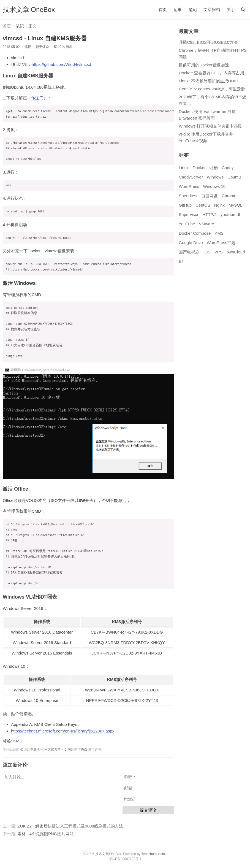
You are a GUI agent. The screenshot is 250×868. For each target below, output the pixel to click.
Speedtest (188, 196)
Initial (162, 854)
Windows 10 (214, 186)
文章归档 (212, 10)
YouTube (187, 224)
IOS (207, 252)
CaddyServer (191, 177)
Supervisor (189, 214)
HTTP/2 (210, 214)
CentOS (203, 205)
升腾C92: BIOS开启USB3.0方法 (208, 42)
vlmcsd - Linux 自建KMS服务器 (45, 38)
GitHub (185, 205)
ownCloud (236, 252)
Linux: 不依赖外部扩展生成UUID (208, 81)
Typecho (147, 854)
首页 (163, 10)
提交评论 (148, 810)
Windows (215, 177)
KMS (18, 741)
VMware (206, 224)
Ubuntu (234, 177)
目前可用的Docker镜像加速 (204, 65)
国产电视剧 (189, 252)
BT (181, 261)
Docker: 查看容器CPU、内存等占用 (211, 73)
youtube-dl (230, 214)
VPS (219, 252)
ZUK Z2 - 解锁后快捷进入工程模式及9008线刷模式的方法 (70, 826)
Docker (199, 168)
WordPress (189, 186)
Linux (184, 168)
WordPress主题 (221, 243)
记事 (178, 10)
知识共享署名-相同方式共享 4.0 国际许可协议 (54, 750)
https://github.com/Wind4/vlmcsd (61, 64)
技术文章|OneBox (29, 10)
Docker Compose (195, 233)
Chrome (229, 196)
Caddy (228, 168)
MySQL (235, 205)
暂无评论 (42, 47)
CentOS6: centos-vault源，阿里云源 (212, 89)
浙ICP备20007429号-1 (125, 859)
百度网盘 (210, 196)
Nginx (219, 205)
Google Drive (191, 243)
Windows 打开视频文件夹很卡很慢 (210, 126)
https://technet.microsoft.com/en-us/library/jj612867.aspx (63, 731)
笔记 (193, 10)
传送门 (37, 98)
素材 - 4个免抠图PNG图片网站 (45, 834)
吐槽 (214, 168)
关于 (231, 10)
